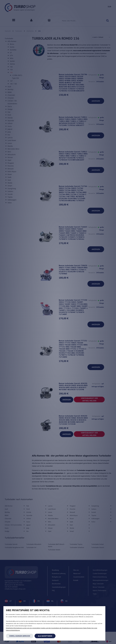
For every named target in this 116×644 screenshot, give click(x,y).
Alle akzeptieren (45, 636)
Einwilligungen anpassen (20, 636)
